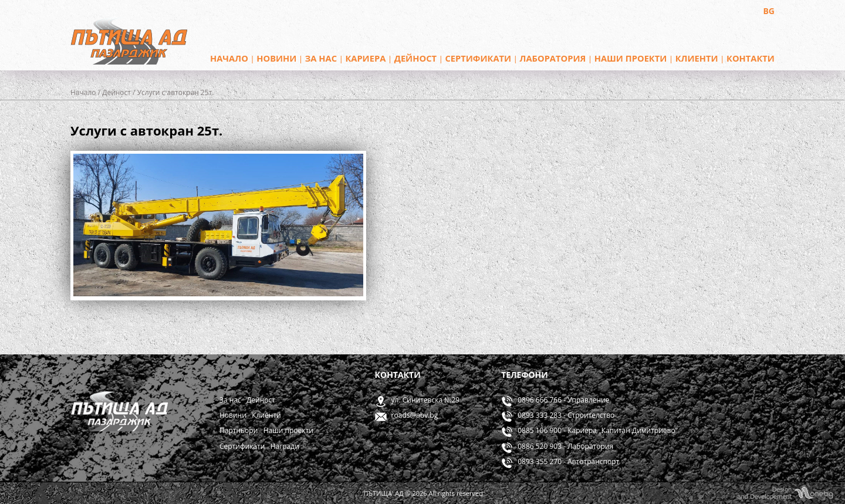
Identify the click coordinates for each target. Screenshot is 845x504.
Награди (285, 446)
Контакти (751, 58)
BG (769, 11)
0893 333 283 (540, 415)
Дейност (415, 58)
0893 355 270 (540, 461)
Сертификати (478, 58)
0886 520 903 (540, 446)
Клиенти (697, 58)
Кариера (365, 58)
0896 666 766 (540, 400)
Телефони (525, 375)
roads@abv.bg (415, 415)
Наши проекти (631, 58)
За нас (321, 58)
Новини (276, 58)
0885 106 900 (540, 430)
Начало (229, 58)
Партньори (239, 430)
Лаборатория (553, 58)
